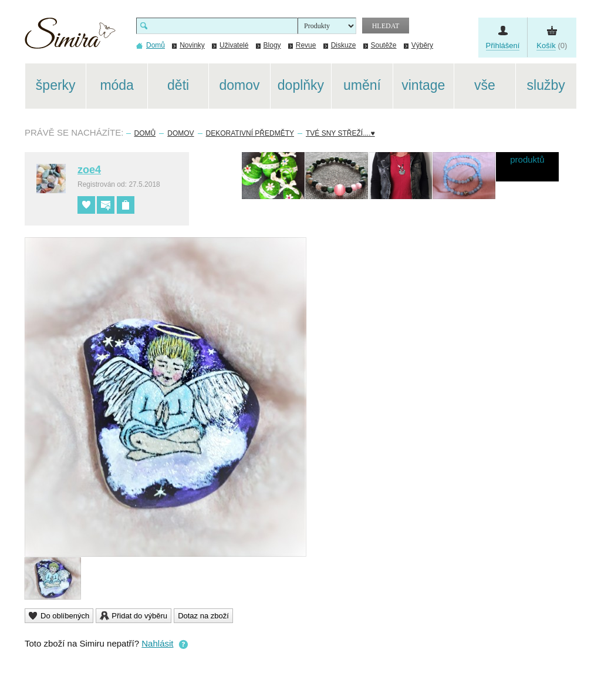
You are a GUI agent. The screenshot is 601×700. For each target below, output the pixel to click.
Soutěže (384, 45)
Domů (145, 133)
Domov (180, 133)
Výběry (422, 45)
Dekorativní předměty (250, 133)
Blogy (272, 45)
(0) (552, 46)
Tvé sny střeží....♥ (340, 133)
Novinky (192, 45)
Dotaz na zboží (203, 616)
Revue (306, 45)
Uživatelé (234, 45)
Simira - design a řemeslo (70, 37)
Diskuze (344, 45)
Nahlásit (157, 643)
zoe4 (89, 170)
